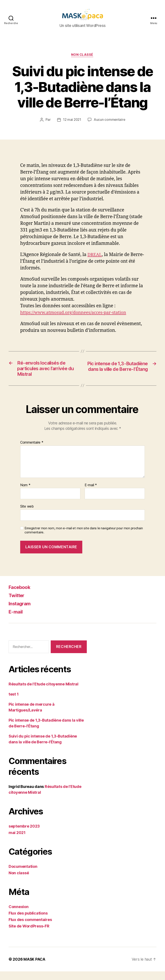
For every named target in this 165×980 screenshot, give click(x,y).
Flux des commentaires (30, 928)
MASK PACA (34, 968)
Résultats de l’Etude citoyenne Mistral (44, 693)
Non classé (83, 62)
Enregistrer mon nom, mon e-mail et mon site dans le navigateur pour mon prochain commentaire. (84, 539)
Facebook (21, 596)
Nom (25, 494)
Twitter (17, 604)
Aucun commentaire (110, 126)
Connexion (19, 915)
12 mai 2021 (72, 126)
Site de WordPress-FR (29, 935)
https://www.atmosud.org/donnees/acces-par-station (76, 319)
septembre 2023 (24, 835)
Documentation (23, 875)
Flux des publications (28, 922)
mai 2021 (17, 841)
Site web (27, 515)
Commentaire (32, 451)
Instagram (21, 612)
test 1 (14, 703)
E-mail (91, 494)
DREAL (95, 261)
